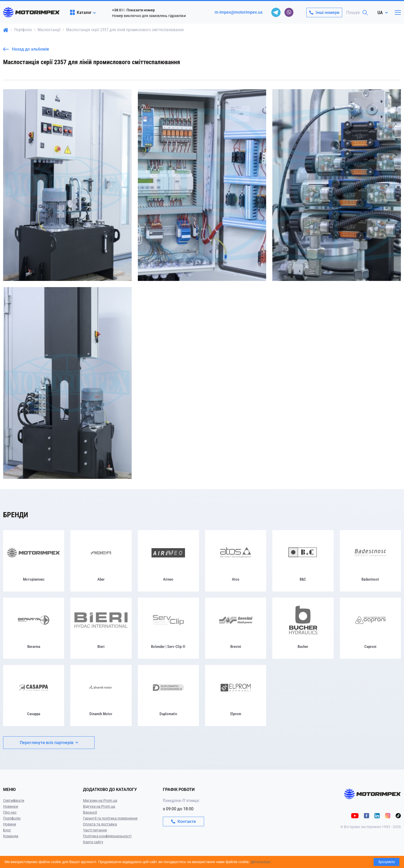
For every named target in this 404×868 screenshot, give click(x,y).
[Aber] (101, 561)
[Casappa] (34, 695)
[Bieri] (101, 628)
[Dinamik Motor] (101, 695)
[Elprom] (236, 695)
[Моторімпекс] (34, 561)
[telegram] (276, 12)
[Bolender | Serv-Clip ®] (168, 628)
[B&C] (303, 561)
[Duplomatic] (168, 695)
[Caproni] (370, 628)
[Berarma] (34, 628)
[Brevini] (236, 628)
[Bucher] (303, 628)
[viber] (289, 12)
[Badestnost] (370, 561)
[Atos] (236, 561)
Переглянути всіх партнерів (49, 743)
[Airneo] (168, 561)
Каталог (81, 12)
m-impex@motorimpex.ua (239, 12)
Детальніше (260, 862)
